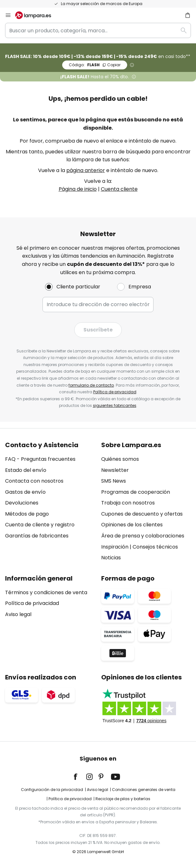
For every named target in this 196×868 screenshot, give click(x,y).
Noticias (111, 558)
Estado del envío (26, 470)
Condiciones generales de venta (144, 790)
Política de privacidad (115, 392)
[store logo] (37, 15)
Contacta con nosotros (34, 481)
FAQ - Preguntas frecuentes (40, 459)
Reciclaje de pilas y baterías (123, 799)
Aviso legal (18, 614)
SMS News (114, 481)
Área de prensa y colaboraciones (143, 536)
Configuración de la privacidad (52, 790)
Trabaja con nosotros (128, 503)
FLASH (95, 65)
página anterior (86, 170)
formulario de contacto (91, 385)
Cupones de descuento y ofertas (142, 514)
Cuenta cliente (119, 189)
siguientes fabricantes (115, 405)
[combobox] (98, 30)
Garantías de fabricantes (37, 536)
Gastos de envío (25, 492)
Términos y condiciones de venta (46, 592)
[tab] (50, 502)
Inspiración (115, 547)
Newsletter (115, 470)
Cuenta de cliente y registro (40, 525)
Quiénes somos (120, 459)
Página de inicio (78, 189)
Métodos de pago (27, 514)
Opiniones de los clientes (132, 525)
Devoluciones (22, 503)
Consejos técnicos (155, 547)
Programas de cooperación (136, 492)
